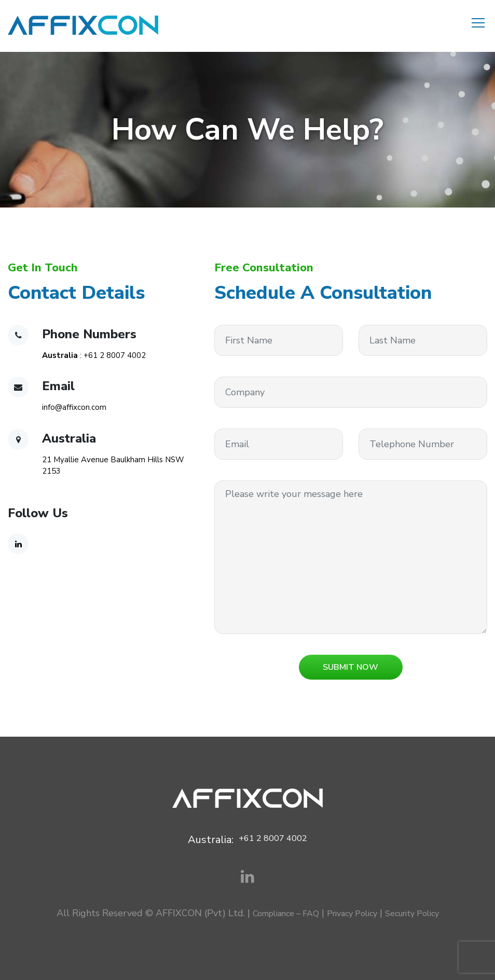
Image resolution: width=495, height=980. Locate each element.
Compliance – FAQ (286, 914)
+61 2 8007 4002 (115, 355)
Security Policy (412, 914)
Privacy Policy (352, 914)
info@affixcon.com (74, 407)
